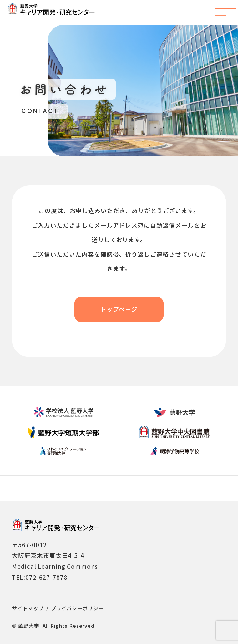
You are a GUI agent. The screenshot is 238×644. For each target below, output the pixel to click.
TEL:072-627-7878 (40, 577)
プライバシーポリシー (77, 608)
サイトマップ (28, 608)
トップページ (119, 309)
